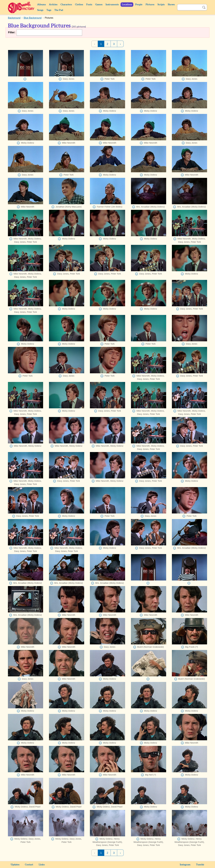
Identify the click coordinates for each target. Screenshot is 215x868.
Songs (40, 10)
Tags (49, 10)
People (139, 5)
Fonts (89, 5)
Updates (15, 865)
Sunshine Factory (21, 7)
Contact (29, 865)
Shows (171, 5)
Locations (127, 5)
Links (42, 865)
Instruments (112, 5)
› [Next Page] (120, 44)
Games (99, 5)
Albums (42, 5)
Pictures (150, 5)
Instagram (185, 865)
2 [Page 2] (107, 44)
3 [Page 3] (114, 44)
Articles (53, 5)
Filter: (12, 32)
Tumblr (200, 865)
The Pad (59, 10)
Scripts (161, 5)
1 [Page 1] (101, 44)
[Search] (189, 7)
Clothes (79, 5)
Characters (66, 5)
